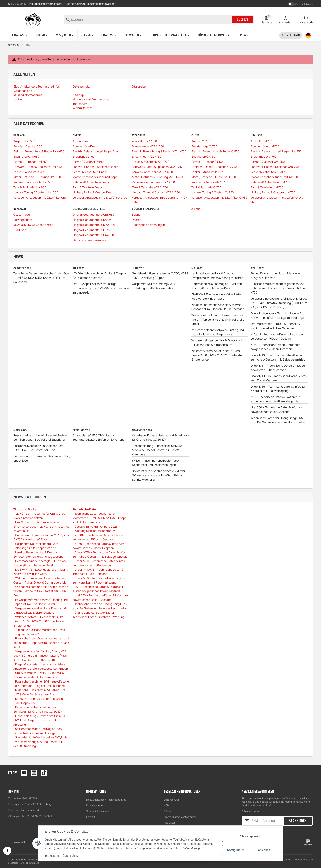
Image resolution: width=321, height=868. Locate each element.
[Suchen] (151, 20)
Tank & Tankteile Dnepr (87, 187)
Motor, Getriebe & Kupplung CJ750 (214, 177)
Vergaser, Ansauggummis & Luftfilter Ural (40, 197)
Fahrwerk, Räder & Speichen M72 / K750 (158, 167)
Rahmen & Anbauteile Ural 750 (271, 182)
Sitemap (169, 811)
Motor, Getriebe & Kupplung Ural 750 (274, 177)
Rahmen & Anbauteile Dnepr (91, 182)
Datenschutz (171, 800)
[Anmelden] (286, 20)
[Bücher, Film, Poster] (215, 35)
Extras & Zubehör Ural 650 (31, 162)
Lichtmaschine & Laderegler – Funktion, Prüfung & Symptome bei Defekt (217, 286)
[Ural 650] (20, 35)
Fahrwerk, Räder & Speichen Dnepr (95, 167)
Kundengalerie (94, 805)
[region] (160, 35)
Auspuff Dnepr (82, 141)
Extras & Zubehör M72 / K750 (151, 162)
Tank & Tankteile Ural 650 (30, 187)
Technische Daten (85, 509)
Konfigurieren (236, 850)
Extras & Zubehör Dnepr (88, 162)
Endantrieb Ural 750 (264, 156)
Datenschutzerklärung (299, 798)
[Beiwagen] (133, 35)
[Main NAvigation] (160, 4)
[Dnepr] (42, 35)
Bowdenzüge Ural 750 (265, 146)
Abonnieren (298, 821)
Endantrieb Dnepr (84, 156)
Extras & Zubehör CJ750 (207, 162)
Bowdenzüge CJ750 (204, 146)
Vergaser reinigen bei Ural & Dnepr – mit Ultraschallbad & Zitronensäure (217, 342)
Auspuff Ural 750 (262, 141)
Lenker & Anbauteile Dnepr (90, 172)
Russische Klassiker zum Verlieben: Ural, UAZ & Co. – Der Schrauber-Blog (39, 448)
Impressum (170, 823)
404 (28, 45)
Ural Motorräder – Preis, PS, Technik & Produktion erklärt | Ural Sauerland (275, 326)
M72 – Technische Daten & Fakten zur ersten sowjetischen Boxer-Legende (275, 399)
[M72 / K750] (64, 35)
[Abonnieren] (247, 821)
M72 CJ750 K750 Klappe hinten (33, 225)
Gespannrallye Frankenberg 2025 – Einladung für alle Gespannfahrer (155, 286)
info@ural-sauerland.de (29, 810)
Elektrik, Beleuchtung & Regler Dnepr (97, 151)
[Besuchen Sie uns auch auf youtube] (24, 773)
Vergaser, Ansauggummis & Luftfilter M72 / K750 (160, 200)
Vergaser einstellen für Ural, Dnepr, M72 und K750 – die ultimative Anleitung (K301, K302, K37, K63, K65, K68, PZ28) (279, 303)
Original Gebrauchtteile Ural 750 (93, 235)
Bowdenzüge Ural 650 (28, 146)
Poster (136, 220)
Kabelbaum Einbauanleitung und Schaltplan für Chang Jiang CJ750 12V (160, 437)
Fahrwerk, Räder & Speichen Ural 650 (38, 167)
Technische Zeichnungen (148, 225)
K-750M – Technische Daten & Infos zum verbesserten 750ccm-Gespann (277, 336)
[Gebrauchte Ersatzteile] (169, 35)
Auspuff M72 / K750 (145, 141)
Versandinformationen (99, 811)
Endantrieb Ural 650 (26, 156)
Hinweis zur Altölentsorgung (180, 817)
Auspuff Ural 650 (24, 141)
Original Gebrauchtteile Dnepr (92, 220)
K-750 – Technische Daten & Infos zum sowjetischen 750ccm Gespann (276, 347)
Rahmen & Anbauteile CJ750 (210, 182)
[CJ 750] (87, 35)
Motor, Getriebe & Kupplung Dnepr (95, 177)
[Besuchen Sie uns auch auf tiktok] (44, 773)
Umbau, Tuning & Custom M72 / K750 (156, 192)
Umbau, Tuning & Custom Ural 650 (36, 192)
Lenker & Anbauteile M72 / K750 (153, 172)
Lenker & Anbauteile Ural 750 (270, 172)
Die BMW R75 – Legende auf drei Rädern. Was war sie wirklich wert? (218, 296)
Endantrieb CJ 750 (203, 156)
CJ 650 (196, 209)
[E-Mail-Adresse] (267, 821)
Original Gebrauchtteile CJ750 (92, 230)
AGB (166, 805)
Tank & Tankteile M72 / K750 (150, 187)
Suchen (242, 20)
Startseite (14, 45)
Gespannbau (22, 214)
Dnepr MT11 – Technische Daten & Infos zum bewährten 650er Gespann (279, 368)
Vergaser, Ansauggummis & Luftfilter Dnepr (101, 197)
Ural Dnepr (20, 230)
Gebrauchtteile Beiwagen (89, 240)
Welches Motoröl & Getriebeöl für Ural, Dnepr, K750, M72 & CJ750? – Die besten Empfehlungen (217, 355)
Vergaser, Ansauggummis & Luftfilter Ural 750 (277, 200)
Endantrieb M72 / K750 (147, 156)
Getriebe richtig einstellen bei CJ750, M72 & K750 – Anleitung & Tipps (160, 275)
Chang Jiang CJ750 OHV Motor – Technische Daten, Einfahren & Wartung (99, 437)
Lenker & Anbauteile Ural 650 (32, 172)
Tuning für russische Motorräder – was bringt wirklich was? (276, 275)
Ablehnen (264, 850)
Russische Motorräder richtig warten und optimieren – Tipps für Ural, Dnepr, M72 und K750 (279, 288)
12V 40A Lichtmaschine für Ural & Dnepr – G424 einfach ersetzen (99, 275)
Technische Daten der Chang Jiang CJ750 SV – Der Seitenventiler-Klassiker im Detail (278, 420)
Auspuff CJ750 (201, 141)
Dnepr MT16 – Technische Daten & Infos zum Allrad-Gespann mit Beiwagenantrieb (278, 357)
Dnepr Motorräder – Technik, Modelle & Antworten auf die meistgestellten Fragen (278, 315)
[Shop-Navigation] (17, 4)
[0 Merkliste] (266, 20)
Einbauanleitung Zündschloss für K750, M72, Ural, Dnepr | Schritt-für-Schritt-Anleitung (157, 450)
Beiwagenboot (23, 220)
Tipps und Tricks (25, 509)
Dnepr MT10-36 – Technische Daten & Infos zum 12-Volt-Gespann (279, 378)
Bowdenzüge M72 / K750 (148, 146)
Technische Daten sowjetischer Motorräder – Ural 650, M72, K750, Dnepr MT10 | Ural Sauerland (42, 278)
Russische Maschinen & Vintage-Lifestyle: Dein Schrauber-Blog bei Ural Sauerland (41, 437)
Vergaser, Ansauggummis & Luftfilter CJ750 (219, 197)
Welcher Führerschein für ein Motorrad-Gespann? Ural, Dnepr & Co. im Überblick (218, 307)
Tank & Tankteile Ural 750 (267, 187)
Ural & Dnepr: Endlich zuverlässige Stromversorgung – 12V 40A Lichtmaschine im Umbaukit (101, 288)
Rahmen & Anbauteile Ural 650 (33, 182)
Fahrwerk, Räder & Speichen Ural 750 (275, 167)
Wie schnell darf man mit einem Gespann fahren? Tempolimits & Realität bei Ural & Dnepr (218, 319)
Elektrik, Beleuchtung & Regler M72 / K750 (159, 151)
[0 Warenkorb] (306, 20)
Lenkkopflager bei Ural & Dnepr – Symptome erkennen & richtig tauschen (217, 275)
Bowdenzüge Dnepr (85, 146)
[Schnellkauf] (291, 35)
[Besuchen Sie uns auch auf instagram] (34, 773)
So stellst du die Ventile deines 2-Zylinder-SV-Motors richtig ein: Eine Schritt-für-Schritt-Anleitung (159, 475)
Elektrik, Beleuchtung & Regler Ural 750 (276, 151)
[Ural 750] (109, 35)
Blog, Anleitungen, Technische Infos (106, 800)
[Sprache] (308, 35)
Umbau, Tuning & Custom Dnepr (93, 192)
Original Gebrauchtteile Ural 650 (94, 214)
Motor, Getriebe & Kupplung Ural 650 (37, 177)
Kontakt (91, 817)
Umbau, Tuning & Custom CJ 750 (213, 192)
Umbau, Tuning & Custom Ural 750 (273, 192)
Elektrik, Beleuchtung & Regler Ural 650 (39, 151)
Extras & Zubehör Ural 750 (268, 162)
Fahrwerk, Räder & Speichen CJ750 (214, 167)
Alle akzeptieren (250, 836)
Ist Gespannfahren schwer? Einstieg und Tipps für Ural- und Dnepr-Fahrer (218, 332)
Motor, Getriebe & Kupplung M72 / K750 (157, 177)
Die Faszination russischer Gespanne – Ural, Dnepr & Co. (42, 458)
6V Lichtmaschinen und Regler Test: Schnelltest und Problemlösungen (155, 463)
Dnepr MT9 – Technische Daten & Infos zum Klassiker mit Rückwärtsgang (279, 389)
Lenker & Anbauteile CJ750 (209, 172)
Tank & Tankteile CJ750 (206, 187)
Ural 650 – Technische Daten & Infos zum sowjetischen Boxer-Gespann (277, 410)
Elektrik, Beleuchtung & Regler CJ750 (215, 151)
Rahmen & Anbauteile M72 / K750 (154, 182)
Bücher (137, 214)
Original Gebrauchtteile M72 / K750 (95, 225)
